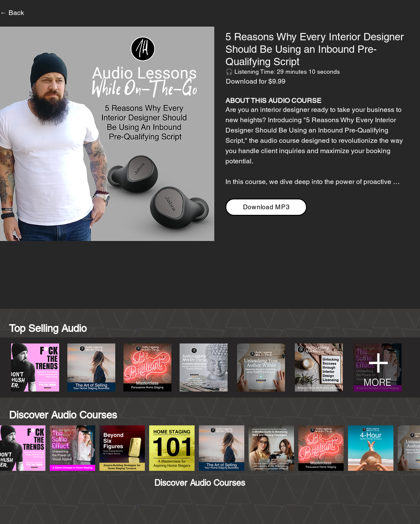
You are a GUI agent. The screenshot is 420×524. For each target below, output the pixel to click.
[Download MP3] (266, 207)
